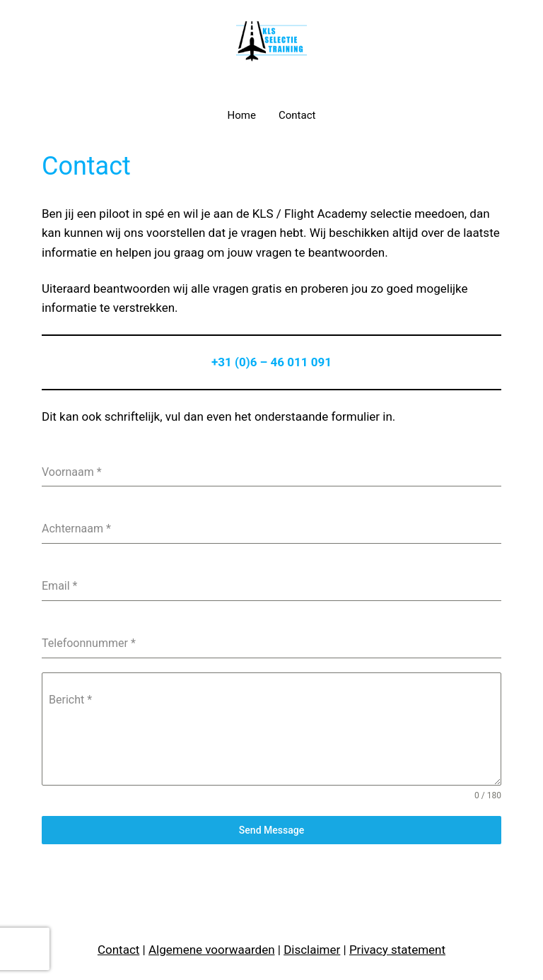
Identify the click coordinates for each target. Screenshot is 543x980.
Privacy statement (397, 950)
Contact (118, 950)
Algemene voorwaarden (212, 950)
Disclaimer (312, 950)
